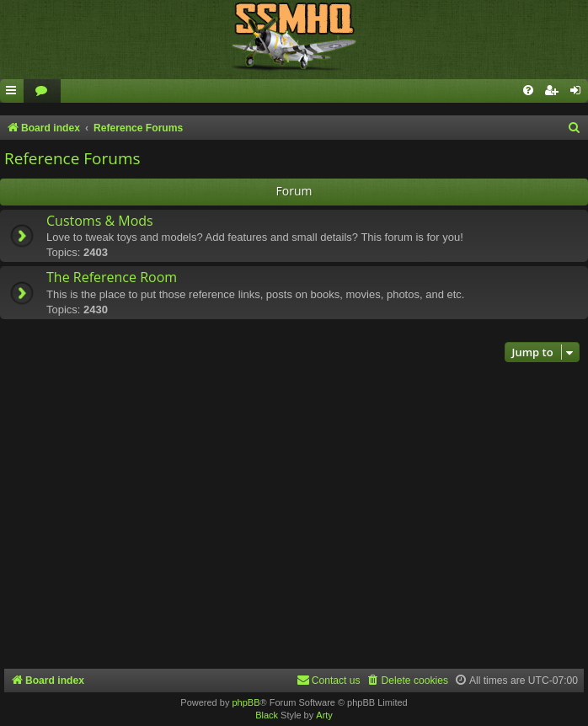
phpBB (246, 702)
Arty (324, 715)
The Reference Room (112, 277)
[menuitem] (42, 91)
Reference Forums (72, 158)
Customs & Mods (100, 221)
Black (267, 715)
